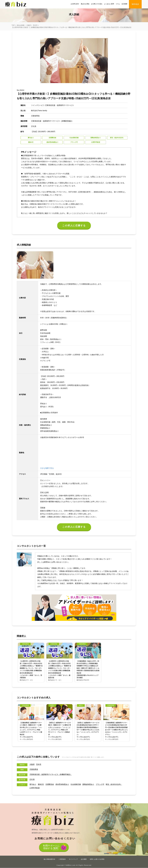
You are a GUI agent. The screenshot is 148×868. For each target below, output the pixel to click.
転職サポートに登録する (51, 847)
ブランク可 (100, 784)
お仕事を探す (75, 4)
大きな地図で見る (47, 468)
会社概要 (124, 4)
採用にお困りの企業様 (97, 859)
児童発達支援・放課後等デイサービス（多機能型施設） (51, 774)
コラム (118, 4)
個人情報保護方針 (49, 859)
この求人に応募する (74, 225)
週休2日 (41, 784)
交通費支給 (50, 784)
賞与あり (33, 784)
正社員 (32, 780)
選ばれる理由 (85, 4)
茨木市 (35, 25)
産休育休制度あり (62, 784)
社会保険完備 (76, 784)
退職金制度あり (88, 784)
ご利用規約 (62, 859)
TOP (13, 25)
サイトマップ (73, 859)
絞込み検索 (21, 25)
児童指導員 (34, 769)
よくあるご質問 (109, 4)
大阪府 (29, 25)
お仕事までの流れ (97, 4)
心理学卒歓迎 (35, 788)
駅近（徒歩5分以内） (114, 784)
